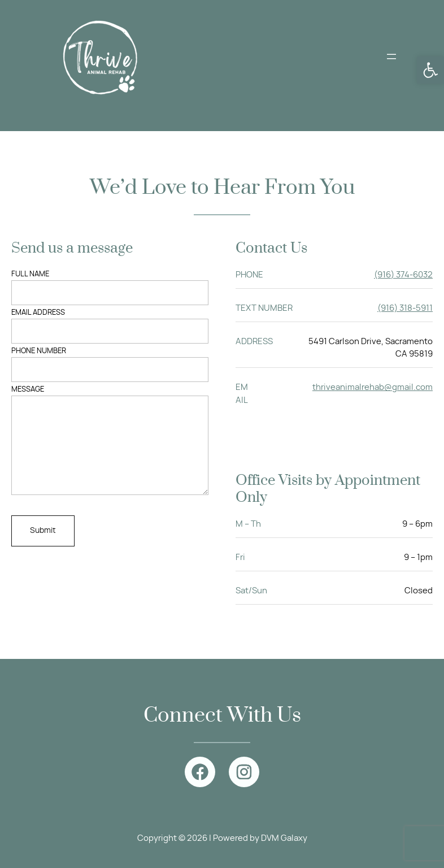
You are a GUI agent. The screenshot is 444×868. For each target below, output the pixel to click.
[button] (430, 70)
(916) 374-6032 (403, 275)
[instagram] (244, 772)
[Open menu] (391, 57)
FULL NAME (110, 288)
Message (110, 449)
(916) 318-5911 (405, 308)
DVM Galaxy (284, 838)
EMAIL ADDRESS (110, 326)
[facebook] (200, 772)
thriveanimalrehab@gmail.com (373, 387)
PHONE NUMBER (110, 365)
